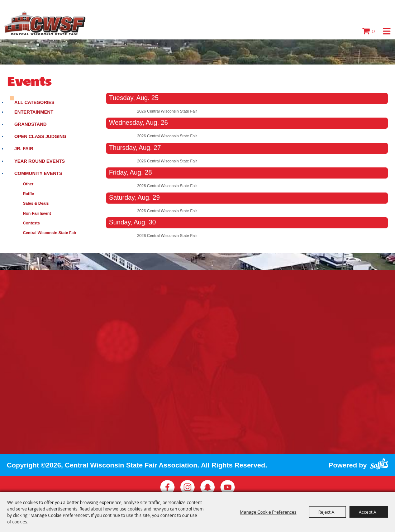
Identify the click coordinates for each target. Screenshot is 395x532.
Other (28, 184)
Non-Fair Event (37, 213)
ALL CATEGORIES (34, 102)
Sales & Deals (36, 203)
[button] (387, 31)
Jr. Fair (24, 149)
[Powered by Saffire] (379, 463)
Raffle (28, 194)
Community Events (38, 173)
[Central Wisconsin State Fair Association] (45, 23)
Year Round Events (40, 161)
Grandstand (30, 124)
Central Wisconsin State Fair (50, 233)
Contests (31, 223)
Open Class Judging (40, 136)
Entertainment (34, 112)
